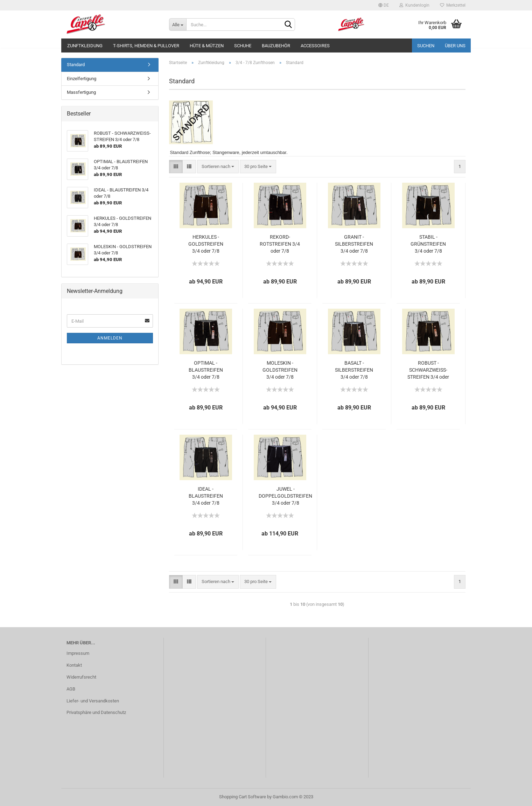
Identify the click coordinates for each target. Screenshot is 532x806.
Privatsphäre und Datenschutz (96, 712)
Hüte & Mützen (207, 46)
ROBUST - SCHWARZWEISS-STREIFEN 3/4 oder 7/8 (428, 370)
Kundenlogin (414, 5)
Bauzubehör (276, 46)
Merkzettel (453, 5)
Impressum (78, 653)
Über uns (455, 46)
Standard (76, 65)
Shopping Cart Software (243, 797)
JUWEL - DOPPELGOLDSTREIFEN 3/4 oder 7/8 (285, 496)
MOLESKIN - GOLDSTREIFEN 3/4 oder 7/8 (280, 370)
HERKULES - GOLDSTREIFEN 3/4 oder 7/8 (206, 244)
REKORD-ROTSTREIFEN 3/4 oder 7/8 (280, 244)
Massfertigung (81, 92)
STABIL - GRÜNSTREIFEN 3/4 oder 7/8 (428, 244)
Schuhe (243, 46)
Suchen (426, 46)
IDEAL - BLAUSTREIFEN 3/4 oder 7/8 (206, 496)
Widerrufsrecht (81, 677)
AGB (71, 689)
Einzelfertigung (82, 79)
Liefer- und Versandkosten (93, 701)
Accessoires (315, 46)
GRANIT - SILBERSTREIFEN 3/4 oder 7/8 (354, 244)
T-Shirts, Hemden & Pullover (146, 46)
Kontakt (74, 665)
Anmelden (110, 338)
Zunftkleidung (85, 46)
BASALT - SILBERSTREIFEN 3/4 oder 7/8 (354, 370)
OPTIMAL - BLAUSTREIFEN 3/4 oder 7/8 (206, 370)
